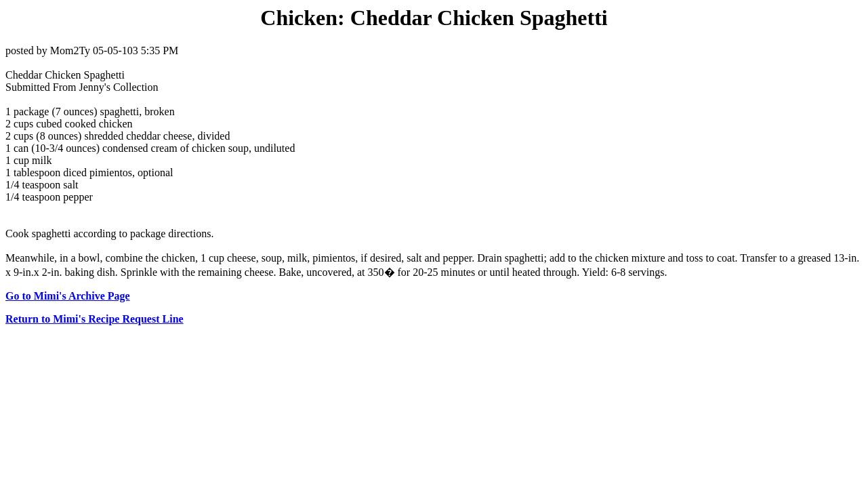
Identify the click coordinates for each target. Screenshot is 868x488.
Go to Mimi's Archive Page (68, 296)
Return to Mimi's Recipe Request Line (95, 319)
